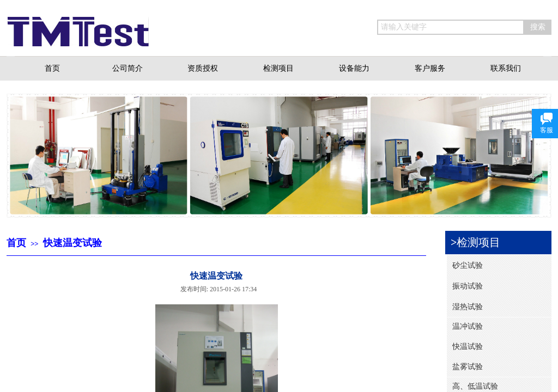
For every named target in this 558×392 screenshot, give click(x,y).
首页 (16, 243)
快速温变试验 (72, 243)
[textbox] (451, 27)
